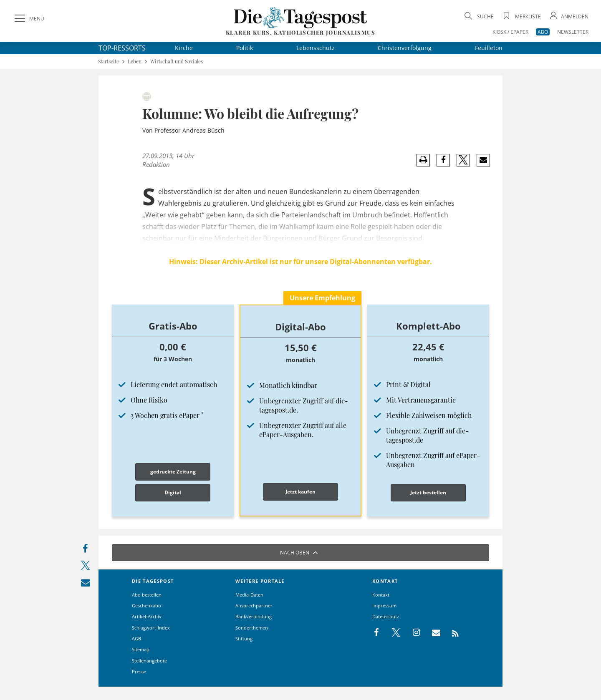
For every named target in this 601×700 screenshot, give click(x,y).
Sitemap (141, 649)
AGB (136, 638)
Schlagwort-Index (151, 628)
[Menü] (28, 19)
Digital (173, 492)
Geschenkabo (146, 606)
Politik (245, 48)
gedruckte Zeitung (173, 472)
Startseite (109, 62)
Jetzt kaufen (300, 492)
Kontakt (381, 595)
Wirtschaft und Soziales (177, 62)
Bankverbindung (254, 616)
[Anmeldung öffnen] (568, 16)
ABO (543, 32)
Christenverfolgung (405, 48)
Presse (139, 671)
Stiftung (244, 638)
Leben (135, 62)
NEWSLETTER (573, 32)
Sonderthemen (252, 628)
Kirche (184, 48)
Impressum (384, 606)
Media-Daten (249, 595)
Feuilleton (489, 48)
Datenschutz (386, 616)
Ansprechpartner (254, 606)
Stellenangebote (149, 661)
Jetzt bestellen (428, 492)
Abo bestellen (147, 595)
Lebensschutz (316, 48)
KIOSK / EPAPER (510, 32)
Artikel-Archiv (147, 616)
